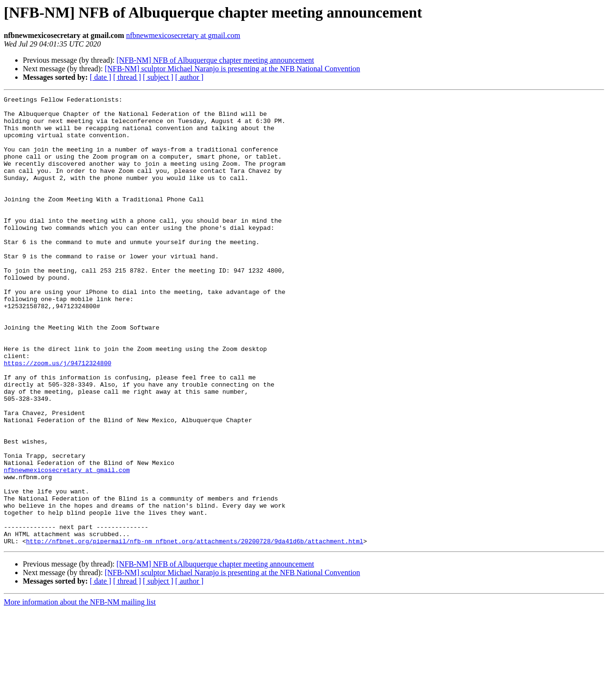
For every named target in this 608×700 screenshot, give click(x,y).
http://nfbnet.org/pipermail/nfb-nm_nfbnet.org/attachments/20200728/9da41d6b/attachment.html (195, 631)
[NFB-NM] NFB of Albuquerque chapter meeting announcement (215, 60)
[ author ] (190, 77)
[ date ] (100, 77)
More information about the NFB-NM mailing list (80, 692)
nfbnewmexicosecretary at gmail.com (183, 35)
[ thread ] (127, 77)
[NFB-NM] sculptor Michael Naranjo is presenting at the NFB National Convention (232, 69)
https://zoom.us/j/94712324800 (57, 417)
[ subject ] (158, 77)
